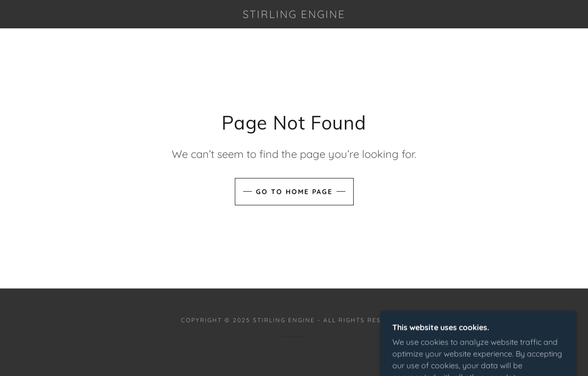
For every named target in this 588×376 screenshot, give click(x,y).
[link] (294, 15)
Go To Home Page (294, 192)
